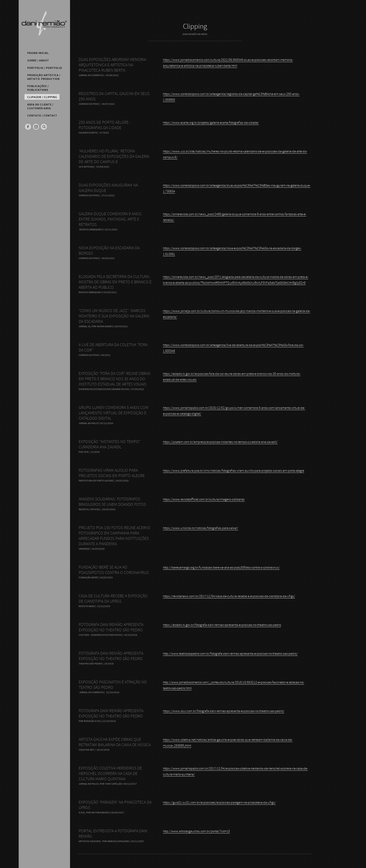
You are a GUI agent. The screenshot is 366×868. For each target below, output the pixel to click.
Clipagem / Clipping (42, 97)
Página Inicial (38, 53)
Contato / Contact (42, 116)
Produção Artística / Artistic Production (44, 77)
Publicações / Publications (38, 88)
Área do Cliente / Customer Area (40, 106)
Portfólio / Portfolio (45, 68)
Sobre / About (38, 60)
